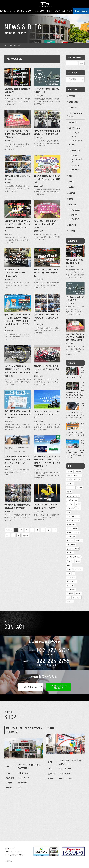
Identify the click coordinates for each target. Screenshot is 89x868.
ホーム (6, 46)
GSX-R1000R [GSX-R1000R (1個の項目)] (71, 537)
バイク (72, 181)
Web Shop (74, 102)
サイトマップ (10, 848)
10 (48, 530)
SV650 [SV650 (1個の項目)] (78, 561)
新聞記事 (74, 215)
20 (55, 530)
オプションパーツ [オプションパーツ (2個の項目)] (73, 520)
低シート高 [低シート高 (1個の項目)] (71, 589)
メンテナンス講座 (77, 160)
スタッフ (73, 225)
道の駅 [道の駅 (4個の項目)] (79, 488)
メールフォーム (31, 687)
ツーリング (75, 133)
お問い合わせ (67, 11)
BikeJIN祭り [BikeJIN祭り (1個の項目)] (71, 545)
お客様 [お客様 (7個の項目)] (69, 480)
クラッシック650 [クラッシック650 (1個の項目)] (73, 549)
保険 (71, 199)
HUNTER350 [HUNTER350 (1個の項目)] (71, 577)
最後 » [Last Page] (25, 535)
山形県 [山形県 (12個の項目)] (69, 476)
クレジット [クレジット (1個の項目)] (77, 598)
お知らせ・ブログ (53, 11)
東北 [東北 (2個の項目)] (79, 508)
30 (8, 535)
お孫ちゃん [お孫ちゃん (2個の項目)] (71, 524)
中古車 (72, 96)
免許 (71, 176)
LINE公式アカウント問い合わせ (58, 687)
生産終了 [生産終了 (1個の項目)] (70, 561)
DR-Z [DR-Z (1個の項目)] (69, 598)
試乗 (73, 145)
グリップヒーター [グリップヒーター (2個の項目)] (73, 516)
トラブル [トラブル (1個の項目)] (79, 541)
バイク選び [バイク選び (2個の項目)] (71, 508)
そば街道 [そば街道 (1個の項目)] (70, 594)
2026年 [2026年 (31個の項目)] (69, 471)
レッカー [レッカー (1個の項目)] (70, 541)
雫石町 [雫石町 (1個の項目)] (69, 533)
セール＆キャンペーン (76, 115)
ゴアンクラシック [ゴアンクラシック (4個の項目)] (73, 496)
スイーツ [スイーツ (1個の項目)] (70, 602)
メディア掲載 (75, 210)
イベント (73, 204)
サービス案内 (19, 11)
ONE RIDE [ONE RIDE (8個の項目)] (78, 476)
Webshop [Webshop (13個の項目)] (78, 471)
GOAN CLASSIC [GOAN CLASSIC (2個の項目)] (72, 528)
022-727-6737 (53, 650)
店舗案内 (29, 11)
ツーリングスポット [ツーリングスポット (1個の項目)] (74, 557)
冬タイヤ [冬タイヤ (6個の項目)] (77, 480)
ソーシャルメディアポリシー (16, 855)
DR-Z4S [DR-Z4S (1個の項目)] (78, 594)
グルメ (74, 137)
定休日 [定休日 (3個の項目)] (78, 504)
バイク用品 (75, 166)
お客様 (72, 193)
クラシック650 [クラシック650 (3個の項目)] (72, 500)
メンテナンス (75, 150)
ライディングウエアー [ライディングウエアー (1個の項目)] (75, 569)
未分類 (72, 231)
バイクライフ (75, 128)
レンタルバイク (77, 141)
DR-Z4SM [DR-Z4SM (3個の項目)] (70, 504)
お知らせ (73, 108)
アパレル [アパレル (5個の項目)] (70, 484)
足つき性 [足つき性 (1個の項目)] (70, 585)
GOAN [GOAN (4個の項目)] (69, 492)
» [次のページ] (18, 535)
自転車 (72, 187)
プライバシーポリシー (13, 852)
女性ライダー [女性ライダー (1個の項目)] (72, 581)
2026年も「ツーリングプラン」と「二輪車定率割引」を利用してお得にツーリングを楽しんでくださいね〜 (75, 449)
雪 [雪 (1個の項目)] (74, 573)
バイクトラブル (77, 170)
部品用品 (74, 155)
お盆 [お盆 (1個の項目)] (69, 573)
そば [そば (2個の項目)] (69, 512)
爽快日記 (73, 122)
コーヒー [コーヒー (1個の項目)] (70, 553)
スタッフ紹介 (40, 11)
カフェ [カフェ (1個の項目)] (77, 533)
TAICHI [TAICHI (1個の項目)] (69, 565)
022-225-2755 (53, 661)
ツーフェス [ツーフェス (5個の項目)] (71, 488)
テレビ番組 (75, 219)
